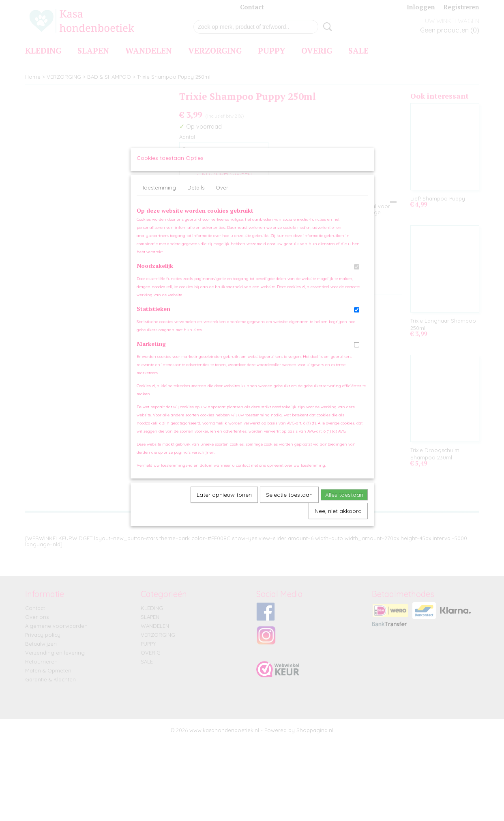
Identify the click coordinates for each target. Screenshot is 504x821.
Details (196, 195)
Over (222, 195)
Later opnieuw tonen (224, 502)
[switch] (357, 275)
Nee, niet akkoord (338, 519)
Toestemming (159, 195)
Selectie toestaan (289, 502)
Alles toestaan (344, 502)
